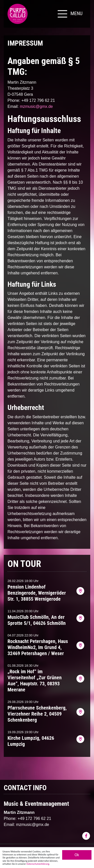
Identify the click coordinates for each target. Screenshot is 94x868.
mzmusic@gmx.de (36, 106)
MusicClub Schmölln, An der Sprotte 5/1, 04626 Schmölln (37, 620)
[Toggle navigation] (69, 14)
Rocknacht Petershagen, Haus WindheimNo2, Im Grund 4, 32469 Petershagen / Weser (38, 647)
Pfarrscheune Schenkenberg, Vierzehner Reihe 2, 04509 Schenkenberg (37, 714)
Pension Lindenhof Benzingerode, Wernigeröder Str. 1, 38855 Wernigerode (37, 593)
